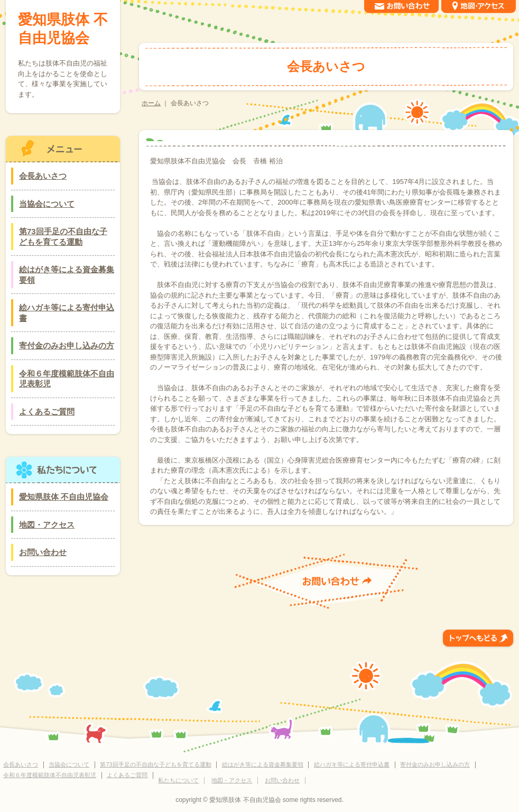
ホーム (151, 103)
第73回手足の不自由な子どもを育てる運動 (63, 237)
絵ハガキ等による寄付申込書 (67, 313)
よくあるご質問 (47, 412)
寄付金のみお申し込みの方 (67, 345)
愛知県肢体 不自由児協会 (63, 29)
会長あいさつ (43, 176)
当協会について (47, 204)
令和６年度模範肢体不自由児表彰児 (67, 379)
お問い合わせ (43, 552)
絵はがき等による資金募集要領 (67, 275)
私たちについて (178, 780)
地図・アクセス (47, 525)
